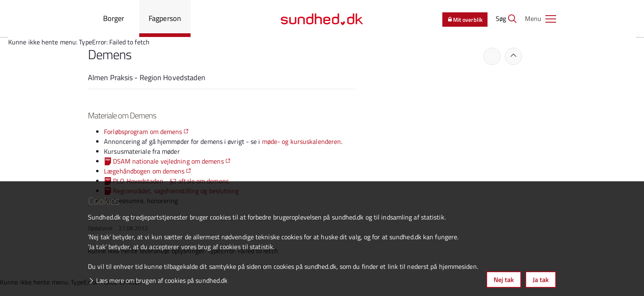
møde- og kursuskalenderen (302, 141)
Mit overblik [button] (465, 20)
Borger (114, 18)
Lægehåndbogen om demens (144, 171)
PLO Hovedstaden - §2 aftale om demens (171, 181)
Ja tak (541, 280)
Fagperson (165, 18)
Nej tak (504, 280)
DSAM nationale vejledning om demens (168, 161)
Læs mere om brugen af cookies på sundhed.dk (162, 280)
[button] (540, 18)
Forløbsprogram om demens (143, 132)
